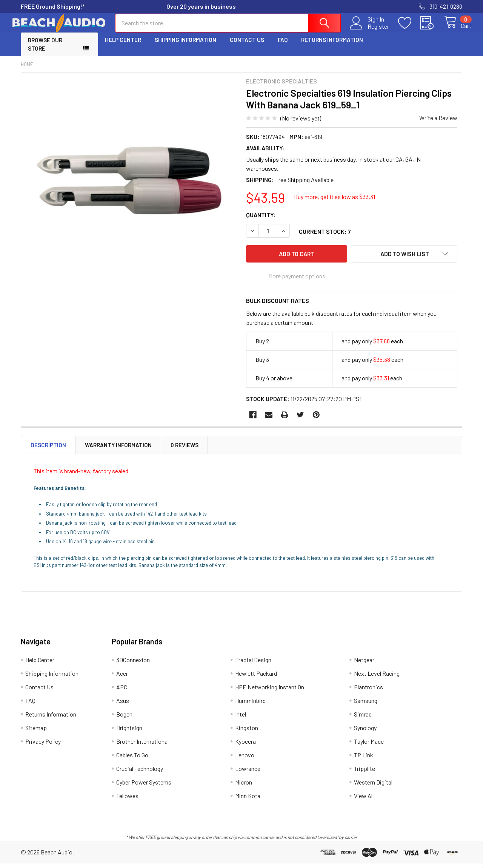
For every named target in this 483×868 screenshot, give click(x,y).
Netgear (364, 664)
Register (370, 31)
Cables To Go (132, 759)
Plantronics (368, 691)
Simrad (363, 719)
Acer (122, 678)
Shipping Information (185, 46)
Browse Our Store (45, 51)
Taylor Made (369, 746)
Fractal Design (253, 664)
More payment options (297, 280)
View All (364, 800)
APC (122, 691)
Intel (241, 719)
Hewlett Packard (256, 678)
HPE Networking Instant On (270, 691)
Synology (365, 732)
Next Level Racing (377, 678)
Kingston (247, 732)
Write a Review (438, 124)
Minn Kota (248, 800)
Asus (123, 705)
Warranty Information (118, 449)
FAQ (283, 46)
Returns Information (332, 46)
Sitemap (36, 732)
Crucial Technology (140, 773)
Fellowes (127, 800)
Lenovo (245, 759)
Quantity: (261, 222)
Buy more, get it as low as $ (335, 203)
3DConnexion (133, 664)
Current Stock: (325, 238)
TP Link (364, 759)
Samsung (366, 705)
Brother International (142, 746)
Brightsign (129, 732)
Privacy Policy (43, 746)
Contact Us (247, 46)
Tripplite (365, 773)
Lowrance (248, 773)
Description (48, 449)
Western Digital (373, 787)
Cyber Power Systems (144, 787)
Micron (244, 787)
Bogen (124, 719)
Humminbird (250, 705)
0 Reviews (185, 449)
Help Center (123, 46)
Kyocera (245, 746)
